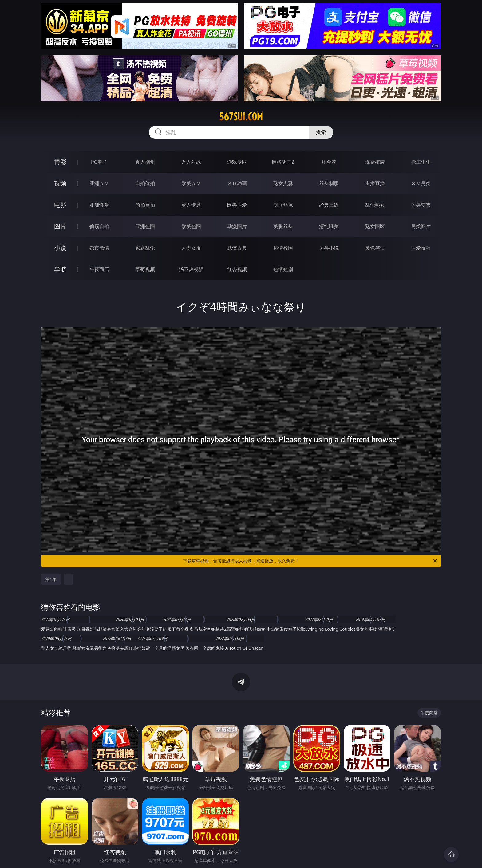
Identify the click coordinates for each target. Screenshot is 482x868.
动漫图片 (237, 226)
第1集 (51, 579)
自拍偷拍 (145, 183)
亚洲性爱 (99, 205)
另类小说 (329, 248)
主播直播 (375, 183)
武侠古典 (237, 248)
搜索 (321, 132)
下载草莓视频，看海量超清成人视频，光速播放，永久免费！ (310, 561)
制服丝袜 (283, 205)
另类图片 (421, 226)
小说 (60, 248)
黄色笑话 (375, 248)
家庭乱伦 (145, 248)
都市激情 (99, 248)
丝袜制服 (329, 183)
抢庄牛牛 (421, 162)
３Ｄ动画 (237, 183)
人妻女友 (191, 248)
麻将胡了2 (283, 162)
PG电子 (99, 162)
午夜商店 (99, 269)
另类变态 (421, 205)
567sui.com (241, 117)
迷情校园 (283, 248)
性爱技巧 (421, 248)
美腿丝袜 (283, 226)
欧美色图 (191, 226)
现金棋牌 (375, 162)
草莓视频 (145, 269)
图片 (60, 226)
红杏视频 (237, 269)
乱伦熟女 (375, 205)
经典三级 (329, 205)
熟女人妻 (283, 183)
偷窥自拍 (99, 226)
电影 (60, 205)
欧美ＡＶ (191, 183)
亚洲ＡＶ (99, 183)
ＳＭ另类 (421, 183)
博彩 (60, 162)
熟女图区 (375, 226)
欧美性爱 (237, 205)
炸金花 (329, 162)
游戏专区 (237, 162)
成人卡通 (191, 205)
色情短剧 (283, 269)
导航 (60, 269)
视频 (60, 183)
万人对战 (191, 162)
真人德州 (145, 162)
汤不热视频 (191, 269)
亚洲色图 (145, 226)
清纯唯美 (329, 226)
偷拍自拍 (145, 205)
